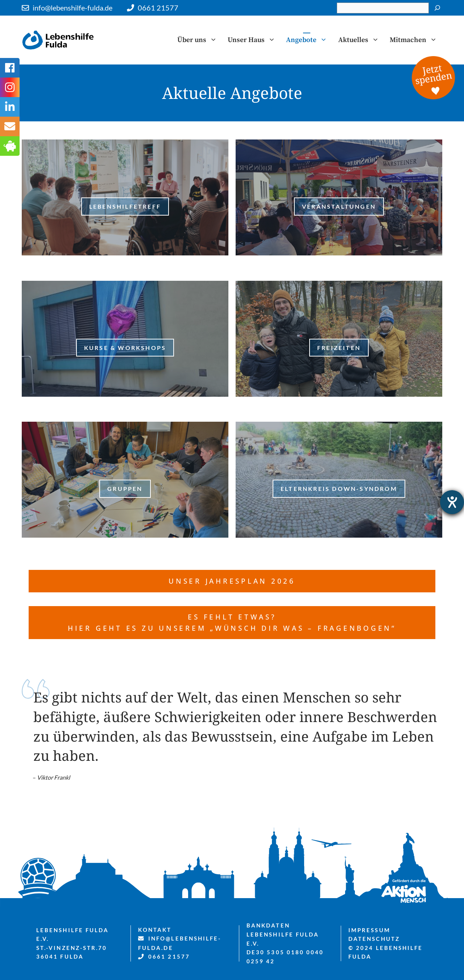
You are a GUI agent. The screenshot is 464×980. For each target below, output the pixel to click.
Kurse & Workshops (125, 348)
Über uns (200, 40)
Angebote (309, 40)
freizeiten (339, 348)
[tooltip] (10, 126)
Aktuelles (361, 40)
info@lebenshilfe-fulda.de (72, 8)
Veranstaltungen (339, 206)
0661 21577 (158, 8)
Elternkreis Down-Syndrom (339, 489)
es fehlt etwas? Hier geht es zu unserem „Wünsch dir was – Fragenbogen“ (232, 622)
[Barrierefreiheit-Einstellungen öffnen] (452, 502)
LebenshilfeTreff (125, 206)
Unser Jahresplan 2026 (232, 581)
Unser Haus (254, 40)
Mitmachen (416, 40)
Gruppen (125, 489)
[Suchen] (437, 8)
